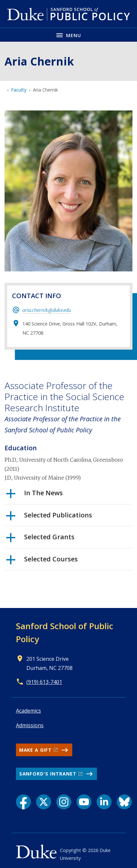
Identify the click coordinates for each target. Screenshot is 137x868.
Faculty (19, 90)
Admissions (30, 725)
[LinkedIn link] (104, 802)
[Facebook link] (23, 802)
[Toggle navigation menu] (68, 35)
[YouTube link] (84, 802)
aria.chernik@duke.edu (47, 310)
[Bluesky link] (124, 802)
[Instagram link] (64, 802)
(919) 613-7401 (44, 682)
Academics (28, 711)
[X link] (44, 802)
